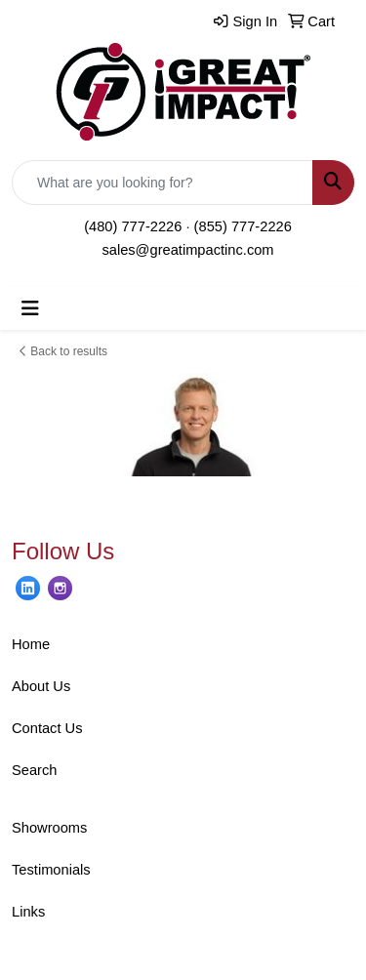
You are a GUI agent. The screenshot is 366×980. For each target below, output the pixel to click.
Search (34, 770)
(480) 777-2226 (133, 226)
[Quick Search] (163, 183)
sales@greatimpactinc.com (187, 250)
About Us (41, 686)
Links (28, 912)
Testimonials (51, 870)
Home (31, 644)
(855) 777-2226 (243, 226)
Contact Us (47, 728)
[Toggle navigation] (30, 308)
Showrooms (49, 828)
